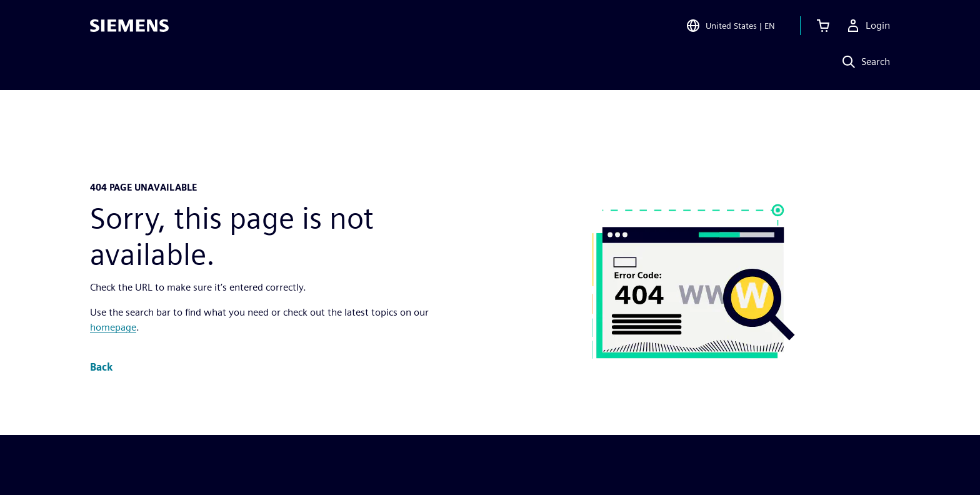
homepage (113, 327)
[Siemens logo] (129, 27)
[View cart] (823, 27)
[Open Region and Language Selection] (730, 27)
